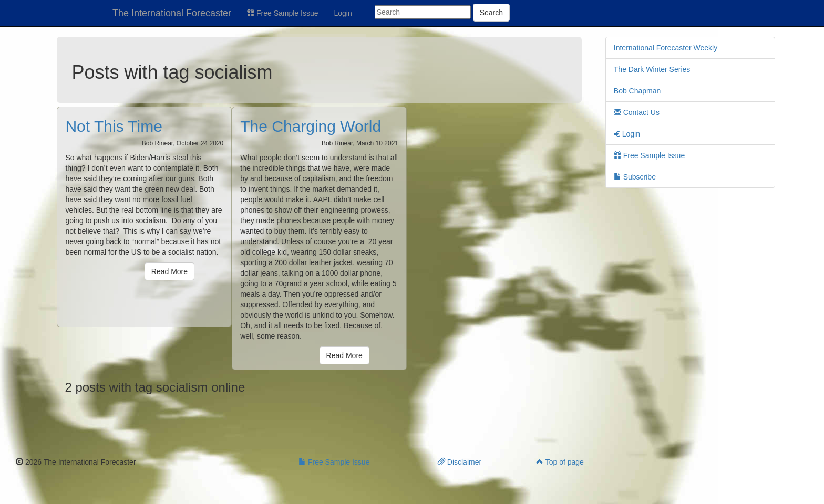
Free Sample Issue (282, 13)
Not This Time (114, 126)
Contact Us (637, 112)
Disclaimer (460, 462)
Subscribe (635, 177)
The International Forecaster (172, 13)
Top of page (560, 462)
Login (343, 13)
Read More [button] (169, 271)
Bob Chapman (637, 91)
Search (491, 13)
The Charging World (311, 126)
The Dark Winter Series (652, 69)
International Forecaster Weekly (666, 48)
